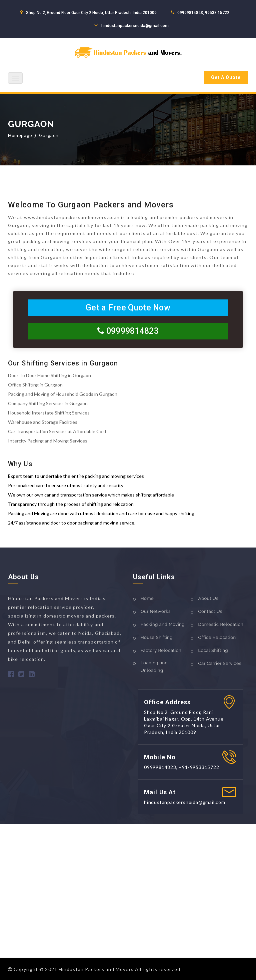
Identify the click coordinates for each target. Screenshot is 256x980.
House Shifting (157, 637)
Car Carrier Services (220, 663)
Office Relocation (217, 637)
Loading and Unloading (154, 666)
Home (147, 598)
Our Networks (156, 611)
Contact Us (210, 611)
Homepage (20, 135)
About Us (208, 598)
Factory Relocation (161, 650)
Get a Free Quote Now (128, 308)
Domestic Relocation (221, 624)
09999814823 (128, 331)
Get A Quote (226, 77)
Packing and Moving (163, 624)
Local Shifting (213, 650)
